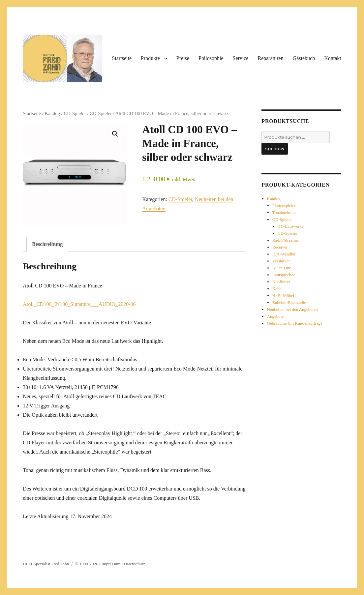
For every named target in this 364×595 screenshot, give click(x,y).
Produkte (150, 58)
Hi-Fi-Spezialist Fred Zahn (46, 564)
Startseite (122, 58)
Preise (183, 58)
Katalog (53, 113)
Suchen (275, 149)
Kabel (277, 289)
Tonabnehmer (284, 212)
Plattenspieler (284, 206)
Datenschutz (134, 564)
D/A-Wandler (284, 254)
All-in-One (282, 268)
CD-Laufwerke (291, 226)
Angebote (275, 316)
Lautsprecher (284, 275)
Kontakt (333, 58)
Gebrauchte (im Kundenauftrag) (295, 323)
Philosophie (211, 58)
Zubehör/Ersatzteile (289, 302)
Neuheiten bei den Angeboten (292, 309)
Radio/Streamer (286, 240)
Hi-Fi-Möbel (283, 296)
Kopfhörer (281, 282)
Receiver (280, 247)
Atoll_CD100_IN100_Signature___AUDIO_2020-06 (79, 304)
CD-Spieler (75, 113)
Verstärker (281, 261)
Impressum (112, 564)
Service (240, 58)
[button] (115, 134)
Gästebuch (304, 58)
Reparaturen (270, 58)
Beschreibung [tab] (47, 244)
